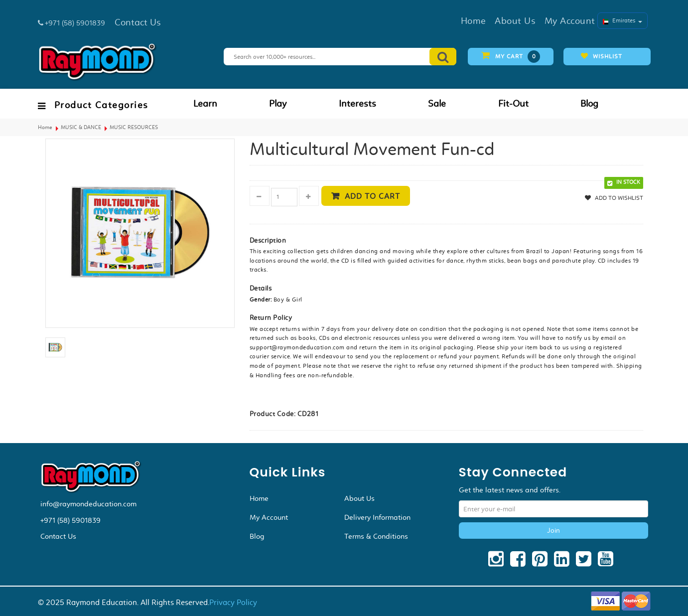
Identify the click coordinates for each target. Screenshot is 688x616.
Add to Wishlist (618, 198)
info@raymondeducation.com (88, 504)
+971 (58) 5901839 (70, 520)
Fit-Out (513, 104)
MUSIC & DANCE (81, 127)
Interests (357, 104)
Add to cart (372, 196)
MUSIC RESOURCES (134, 127)
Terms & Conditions (376, 536)
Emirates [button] (622, 20)
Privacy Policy (233, 602)
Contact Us (58, 536)
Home (45, 127)
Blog (589, 104)
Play (278, 104)
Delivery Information (377, 517)
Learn (205, 104)
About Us (359, 498)
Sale (437, 104)
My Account (269, 517)
